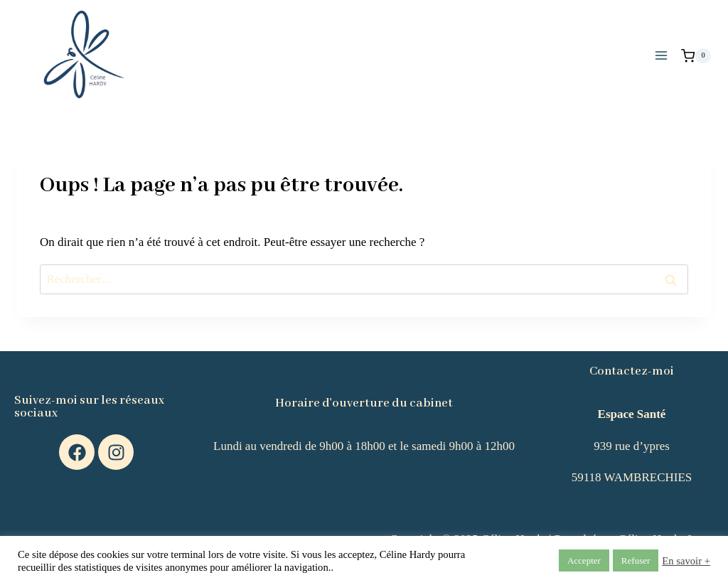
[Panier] (696, 56)
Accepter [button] (584, 560)
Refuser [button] (636, 560)
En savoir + (686, 561)
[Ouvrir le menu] (661, 56)
